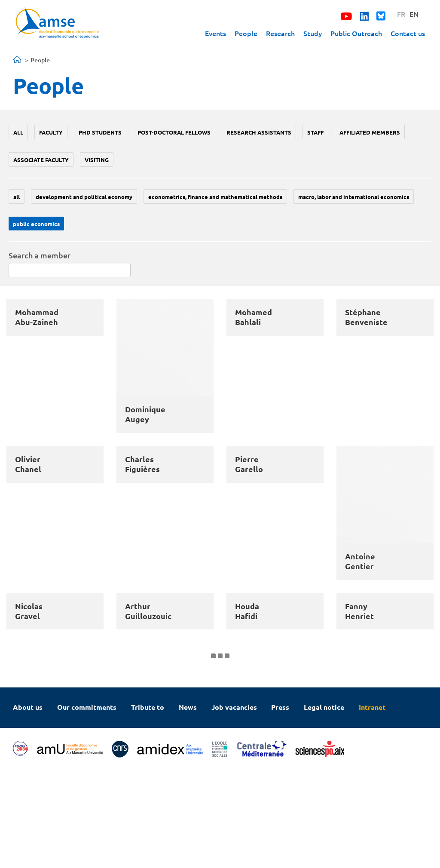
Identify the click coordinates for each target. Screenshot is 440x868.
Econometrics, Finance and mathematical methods (215, 197)
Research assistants (259, 132)
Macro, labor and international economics (354, 197)
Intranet (372, 804)
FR (401, 14)
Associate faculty (41, 160)
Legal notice (324, 804)
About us (28, 804)
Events (215, 33)
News (188, 804)
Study (313, 33)
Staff (315, 132)
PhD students (100, 132)
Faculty (51, 132)
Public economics (36, 224)
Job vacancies (234, 804)
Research (280, 33)
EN (414, 14)
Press (280, 804)
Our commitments (87, 804)
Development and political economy (84, 197)
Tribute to (148, 804)
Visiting (97, 160)
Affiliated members (370, 132)
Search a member (40, 255)
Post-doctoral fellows (174, 132)
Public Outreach (356, 33)
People (246, 33)
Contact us (408, 33)
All (18, 132)
